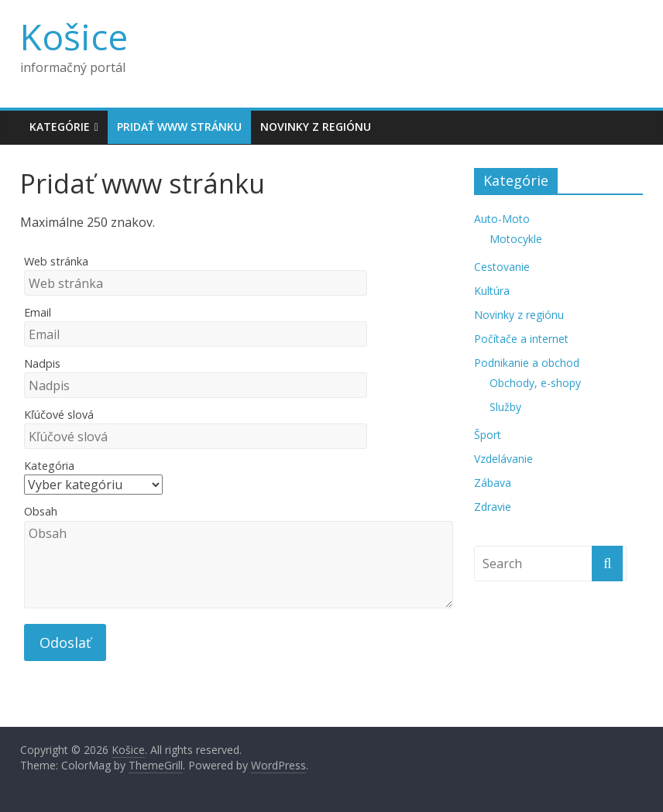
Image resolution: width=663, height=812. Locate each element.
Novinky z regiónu (316, 127)
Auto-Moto (502, 219)
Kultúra (492, 291)
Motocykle (516, 239)
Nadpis (42, 363)
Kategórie (60, 127)
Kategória (49, 466)
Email (38, 312)
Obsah (41, 511)
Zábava (493, 483)
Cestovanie (502, 267)
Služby (505, 407)
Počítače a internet (521, 339)
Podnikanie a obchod (527, 363)
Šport (488, 435)
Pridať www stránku (179, 127)
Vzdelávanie (503, 459)
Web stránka (56, 261)
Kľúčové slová (59, 415)
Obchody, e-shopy (535, 383)
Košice (74, 36)
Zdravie (493, 507)
